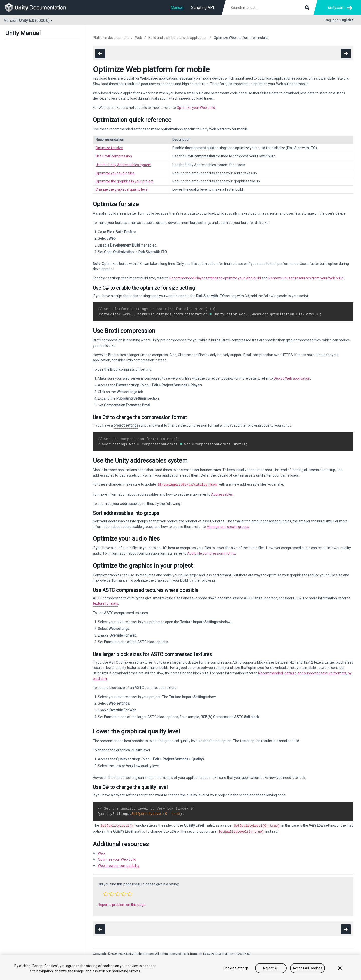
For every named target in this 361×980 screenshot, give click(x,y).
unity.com (336, 7)
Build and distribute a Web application (178, 38)
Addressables (222, 494)
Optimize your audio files (115, 173)
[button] (106, 892)
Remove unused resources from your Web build (306, 278)
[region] (180, 967)
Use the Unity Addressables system (123, 165)
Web (139, 38)
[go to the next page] (346, 54)
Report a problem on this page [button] (122, 903)
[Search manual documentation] (269, 8)
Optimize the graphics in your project (124, 181)
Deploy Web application (292, 378)
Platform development (111, 38)
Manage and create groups (228, 526)
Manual (177, 7)
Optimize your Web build (196, 108)
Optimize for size (109, 148)
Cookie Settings (236, 968)
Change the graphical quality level (122, 189)
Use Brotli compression (114, 156)
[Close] (340, 968)
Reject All (271, 968)
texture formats (105, 603)
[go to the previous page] (100, 54)
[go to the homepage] (39, 8)
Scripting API (203, 7)
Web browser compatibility (119, 864)
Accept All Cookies (308, 968)
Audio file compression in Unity (211, 553)
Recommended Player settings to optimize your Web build (215, 278)
